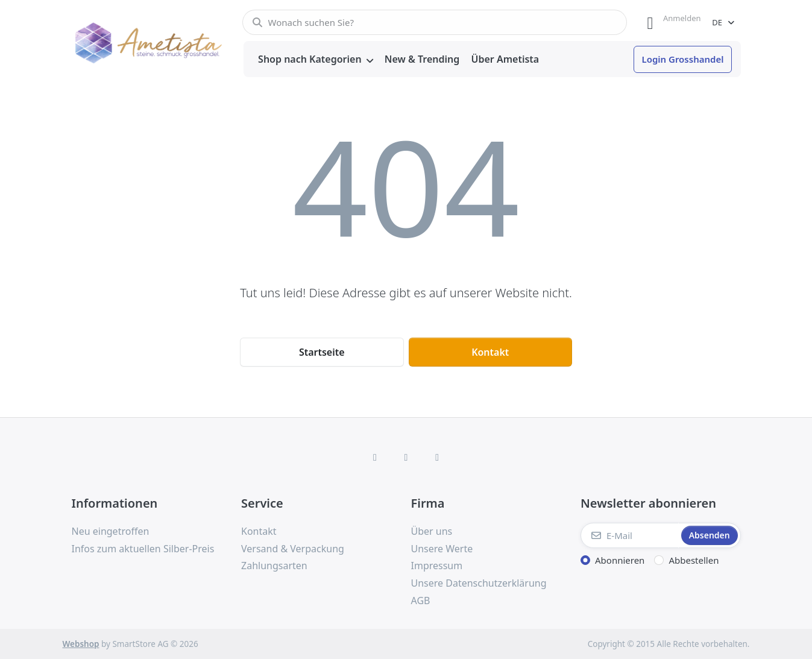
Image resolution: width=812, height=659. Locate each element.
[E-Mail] (630, 535)
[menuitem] (316, 60)
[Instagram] (406, 457)
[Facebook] (375, 457)
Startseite (322, 352)
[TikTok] (437, 457)
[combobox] (435, 22)
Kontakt (490, 352)
